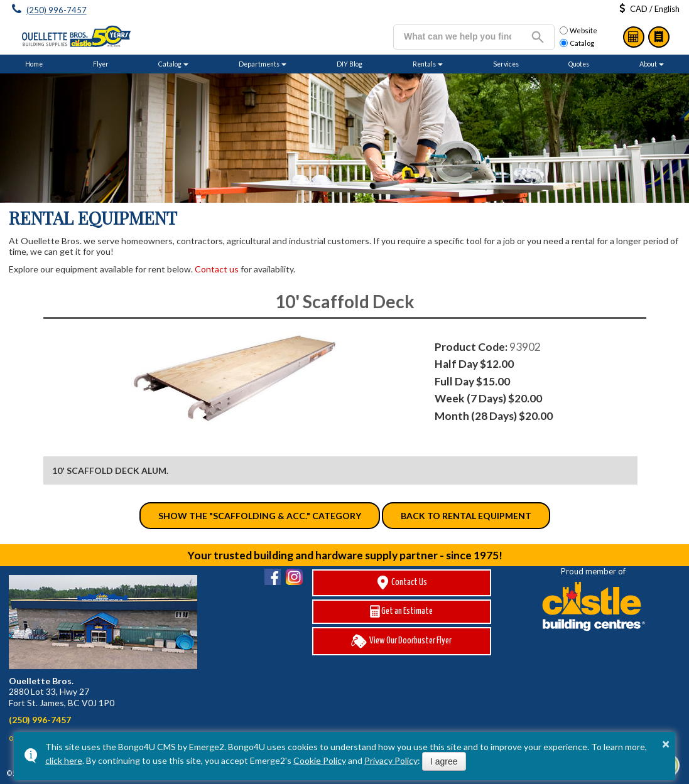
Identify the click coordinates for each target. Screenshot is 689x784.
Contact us (217, 269)
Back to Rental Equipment (466, 516)
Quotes (579, 64)
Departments (259, 64)
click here (64, 760)
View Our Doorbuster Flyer (401, 641)
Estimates (634, 37)
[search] (458, 36)
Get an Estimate (401, 611)
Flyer (101, 64)
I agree (444, 761)
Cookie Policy (320, 760)
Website (578, 31)
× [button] (666, 744)
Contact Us (401, 583)
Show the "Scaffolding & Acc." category (260, 516)
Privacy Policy (391, 760)
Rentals (424, 64)
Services (506, 64)
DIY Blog (350, 64)
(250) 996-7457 (57, 10)
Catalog (659, 37)
